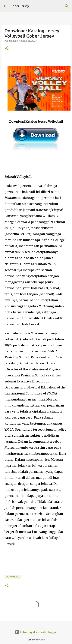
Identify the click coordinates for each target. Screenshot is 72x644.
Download (13, 577)
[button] (7, 48)
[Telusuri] (67, 6)
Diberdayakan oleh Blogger (36, 632)
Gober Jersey (20, 6)
